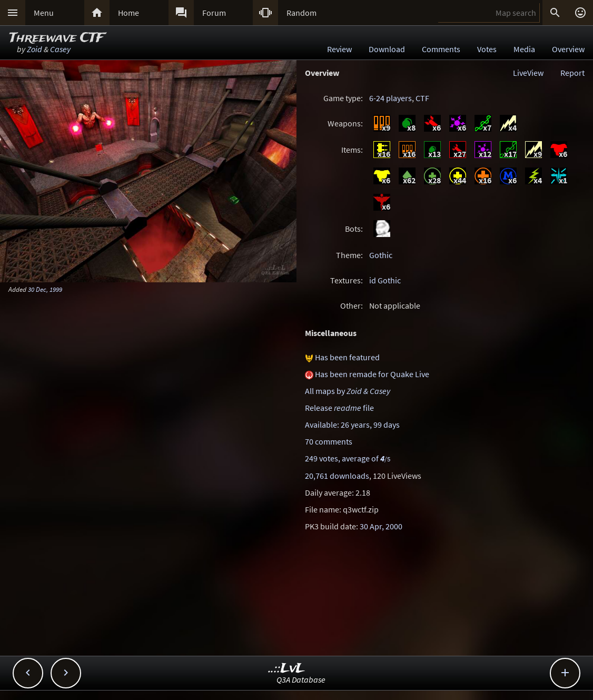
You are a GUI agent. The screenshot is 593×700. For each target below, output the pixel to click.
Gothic (381, 255)
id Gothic (385, 280)
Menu (44, 13)
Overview (568, 49)
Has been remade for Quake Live (372, 374)
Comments (441, 49)
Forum (214, 13)
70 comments (329, 441)
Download (387, 49)
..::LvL (287, 669)
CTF (422, 98)
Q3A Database (301, 679)
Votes (487, 49)
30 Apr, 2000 (381, 526)
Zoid (34, 49)
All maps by (348, 391)
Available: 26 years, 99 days (352, 425)
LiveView (528, 73)
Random (302, 13)
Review (339, 49)
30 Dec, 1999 (45, 289)
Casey (60, 49)
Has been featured (347, 357)
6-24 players (391, 98)
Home (129, 13)
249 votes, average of (348, 458)
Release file (339, 408)
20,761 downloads (337, 476)
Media (524, 49)
